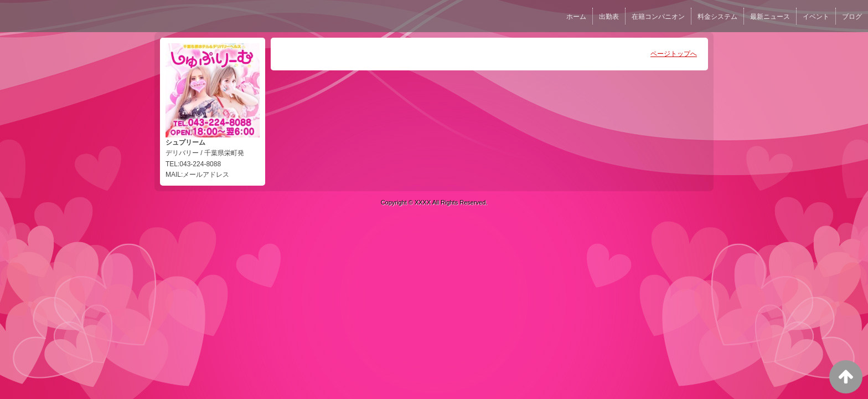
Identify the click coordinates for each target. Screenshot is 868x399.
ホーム (576, 17)
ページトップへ (674, 54)
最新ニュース (770, 17)
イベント (816, 17)
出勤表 (609, 17)
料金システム (717, 17)
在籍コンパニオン (658, 17)
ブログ (852, 17)
